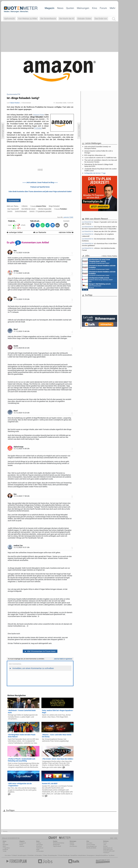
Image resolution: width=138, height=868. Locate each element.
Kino (95, 8)
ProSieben (38, 128)
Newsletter (5, 845)
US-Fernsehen (40, 851)
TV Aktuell (14, 855)
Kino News (8, 855)
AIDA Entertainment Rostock (96, 286)
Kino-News (89, 843)
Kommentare (14, 200)
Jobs (105, 845)
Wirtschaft (39, 846)
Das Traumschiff (13, 209)
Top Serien (111, 855)
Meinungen (83, 8)
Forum (103, 8)
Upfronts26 (9, 19)
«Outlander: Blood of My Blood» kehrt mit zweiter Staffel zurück (101, 170)
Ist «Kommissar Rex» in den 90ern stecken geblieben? (99, 244)
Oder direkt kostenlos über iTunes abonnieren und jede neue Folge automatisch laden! (40, 192)
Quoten (70, 8)
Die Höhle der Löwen (28, 209)
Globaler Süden (84, 19)
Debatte (72, 843)
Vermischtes (39, 845)
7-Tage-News (6, 848)
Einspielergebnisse (92, 846)
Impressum (106, 853)
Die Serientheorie (48, 19)
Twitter (5, 851)
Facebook (5, 849)
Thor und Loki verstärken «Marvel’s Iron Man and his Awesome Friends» (101, 161)
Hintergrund (23, 843)
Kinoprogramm (91, 855)
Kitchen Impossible (45, 209)
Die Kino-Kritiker (91, 845)
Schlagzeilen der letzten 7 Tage (95, 173)
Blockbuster (66, 855)
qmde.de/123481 (68, 217)
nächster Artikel (66, 232)
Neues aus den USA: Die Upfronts (99, 231)
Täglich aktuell (57, 846)
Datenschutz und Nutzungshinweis (108, 849)
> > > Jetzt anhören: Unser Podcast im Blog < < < (40, 182)
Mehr (113, 8)
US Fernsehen (38, 855)
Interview (22, 846)
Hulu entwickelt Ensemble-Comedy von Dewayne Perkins (98, 147)
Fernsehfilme (74, 855)
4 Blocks (25, 206)
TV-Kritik (72, 845)
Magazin (50, 8)
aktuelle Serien (82, 855)
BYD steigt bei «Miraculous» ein (95, 155)
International (40, 848)
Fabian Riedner (15, 103)
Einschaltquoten (53, 855)
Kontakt (105, 846)
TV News (45, 855)
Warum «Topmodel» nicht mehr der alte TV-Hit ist (100, 223)
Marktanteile (56, 845)
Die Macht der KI (67, 19)
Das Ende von (101, 19)
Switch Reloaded (21, 211)
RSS (4, 843)
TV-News (39, 843)
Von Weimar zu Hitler (28, 19)
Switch (10, 211)
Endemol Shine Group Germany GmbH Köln (97, 280)
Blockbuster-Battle (91, 848)
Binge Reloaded (54, 206)
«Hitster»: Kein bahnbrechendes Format (99, 249)
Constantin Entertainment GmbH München (96, 261)
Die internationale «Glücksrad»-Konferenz (98, 240)
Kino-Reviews (73, 846)
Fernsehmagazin (22, 855)
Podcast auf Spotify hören (40, 187)
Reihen (21, 845)
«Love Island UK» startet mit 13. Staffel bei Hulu (100, 158)
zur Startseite (40, 232)
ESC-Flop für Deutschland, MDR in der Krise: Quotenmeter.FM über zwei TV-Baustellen (99, 228)
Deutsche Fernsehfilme (102, 855)
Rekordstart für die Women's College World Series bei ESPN (99, 165)
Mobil (4, 846)
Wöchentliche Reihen (59, 843)
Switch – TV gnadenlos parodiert (41, 211)
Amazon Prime (38, 115)
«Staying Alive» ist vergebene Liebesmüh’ (98, 235)
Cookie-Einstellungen (109, 851)
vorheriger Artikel (15, 232)
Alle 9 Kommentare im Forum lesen (40, 651)
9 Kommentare (26, 103)
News (60, 8)
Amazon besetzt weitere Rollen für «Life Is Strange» (99, 152)
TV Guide (60, 855)
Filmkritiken (31, 855)
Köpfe (38, 849)
